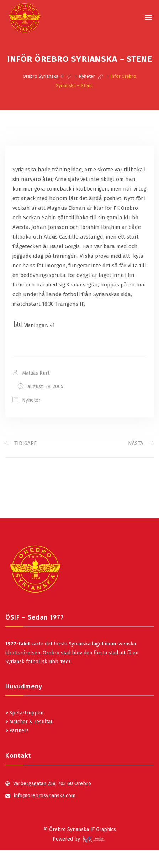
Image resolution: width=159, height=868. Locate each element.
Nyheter (31, 400)
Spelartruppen (26, 713)
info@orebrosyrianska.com (45, 796)
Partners (17, 731)
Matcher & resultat (29, 722)
